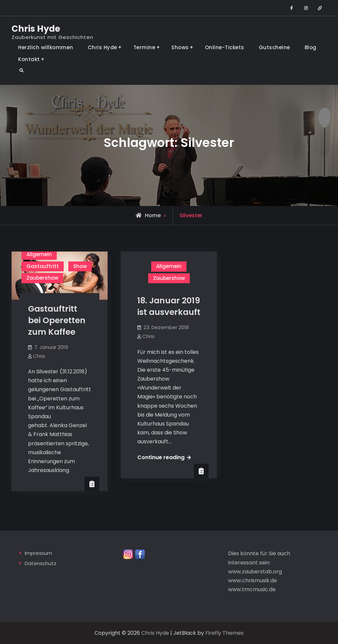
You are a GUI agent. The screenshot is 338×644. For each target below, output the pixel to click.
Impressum (38, 553)
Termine (144, 47)
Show (80, 266)
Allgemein (39, 254)
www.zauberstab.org (255, 572)
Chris (39, 356)
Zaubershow (42, 278)
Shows (180, 47)
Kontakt (29, 59)
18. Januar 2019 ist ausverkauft (169, 306)
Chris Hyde (36, 29)
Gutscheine (274, 47)
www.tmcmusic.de (252, 589)
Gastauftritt (43, 266)
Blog (311, 47)
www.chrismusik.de (253, 580)
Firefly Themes (224, 633)
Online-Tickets (225, 47)
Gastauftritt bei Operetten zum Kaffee (57, 320)
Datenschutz (41, 563)
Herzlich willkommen (46, 47)
